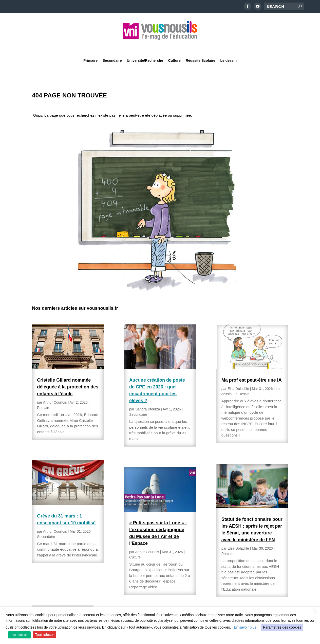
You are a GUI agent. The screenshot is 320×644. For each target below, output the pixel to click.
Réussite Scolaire (201, 47)
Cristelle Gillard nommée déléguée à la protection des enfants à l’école (68, 374)
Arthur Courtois (55, 389)
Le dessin (228, 47)
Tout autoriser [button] (19, 635)
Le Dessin (241, 381)
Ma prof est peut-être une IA (252, 367)
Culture (174, 47)
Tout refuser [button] (45, 635)
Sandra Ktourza (148, 396)
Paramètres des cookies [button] (282, 627)
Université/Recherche (145, 47)
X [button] (315, 612)
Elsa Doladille (238, 376)
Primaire (90, 47)
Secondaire (112, 47)
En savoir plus (245, 627)
